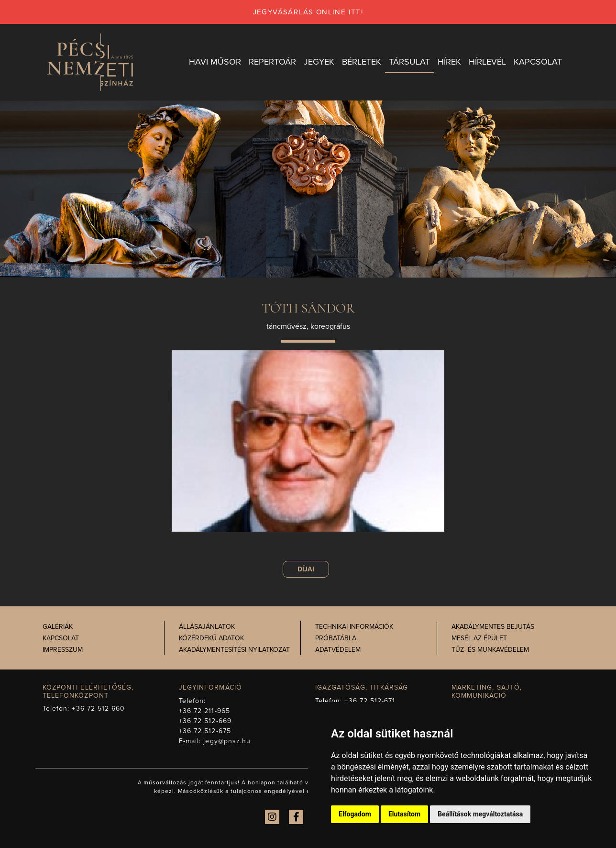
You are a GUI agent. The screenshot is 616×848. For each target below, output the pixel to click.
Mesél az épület (479, 638)
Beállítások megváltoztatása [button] (480, 814)
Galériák (58, 627)
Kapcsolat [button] (538, 62)
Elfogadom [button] (355, 814)
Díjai (306, 569)
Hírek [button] (449, 62)
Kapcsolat (61, 638)
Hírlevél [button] (487, 62)
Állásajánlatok (207, 627)
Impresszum (63, 650)
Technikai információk (354, 627)
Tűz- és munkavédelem (490, 650)
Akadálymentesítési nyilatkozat (234, 650)
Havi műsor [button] (215, 62)
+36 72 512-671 (370, 701)
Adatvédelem (338, 650)
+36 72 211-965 (204, 711)
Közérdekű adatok (211, 638)
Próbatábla (336, 638)
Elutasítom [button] (404, 814)
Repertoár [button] (272, 62)
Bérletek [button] (362, 62)
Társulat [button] (409, 62)
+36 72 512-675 (205, 731)
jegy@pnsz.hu (227, 741)
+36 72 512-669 (205, 721)
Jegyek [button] (319, 62)
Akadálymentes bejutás (493, 627)
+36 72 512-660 (98, 709)
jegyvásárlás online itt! (308, 12)
